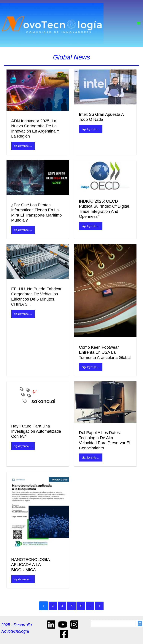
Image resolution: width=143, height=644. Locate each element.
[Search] (140, 623)
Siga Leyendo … (23, 146)
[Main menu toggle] (139, 24)
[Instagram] (74, 624)
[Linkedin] (51, 624)
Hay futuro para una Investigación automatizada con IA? (36, 431)
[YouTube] (63, 624)
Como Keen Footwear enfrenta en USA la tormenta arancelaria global (105, 352)
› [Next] (90, 606)
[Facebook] (64, 634)
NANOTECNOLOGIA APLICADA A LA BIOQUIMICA (30, 565)
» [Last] (99, 606)
